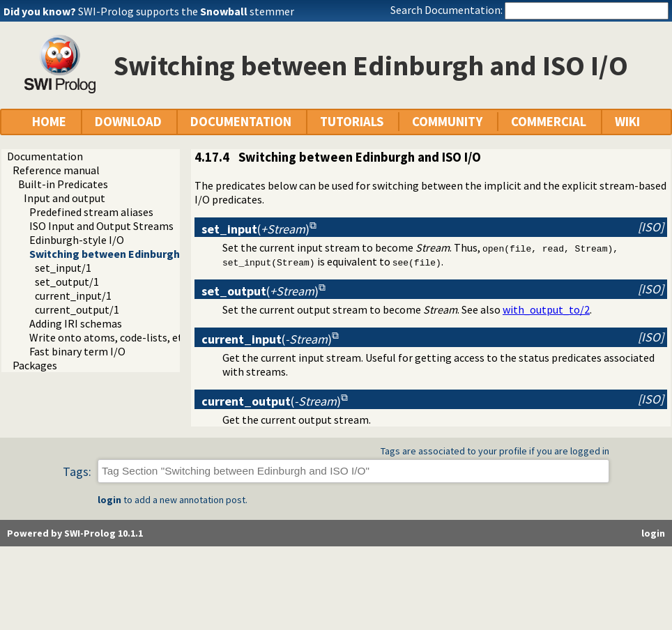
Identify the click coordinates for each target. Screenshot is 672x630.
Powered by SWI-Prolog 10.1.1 (75, 533)
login (109, 500)
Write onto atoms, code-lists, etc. (109, 337)
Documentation (45, 156)
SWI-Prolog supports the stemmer (186, 11)
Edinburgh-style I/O (77, 240)
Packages (35, 365)
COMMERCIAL (549, 122)
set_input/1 (63, 268)
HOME (49, 122)
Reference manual (56, 170)
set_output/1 (67, 282)
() (255, 229)
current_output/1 (77, 309)
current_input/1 (73, 295)
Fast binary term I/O (77, 351)
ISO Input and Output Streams (101, 226)
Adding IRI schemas (76, 323)
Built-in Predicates (63, 184)
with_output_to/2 (546, 309)
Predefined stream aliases (91, 212)
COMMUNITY (447, 122)
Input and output (64, 198)
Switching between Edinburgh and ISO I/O (133, 254)
